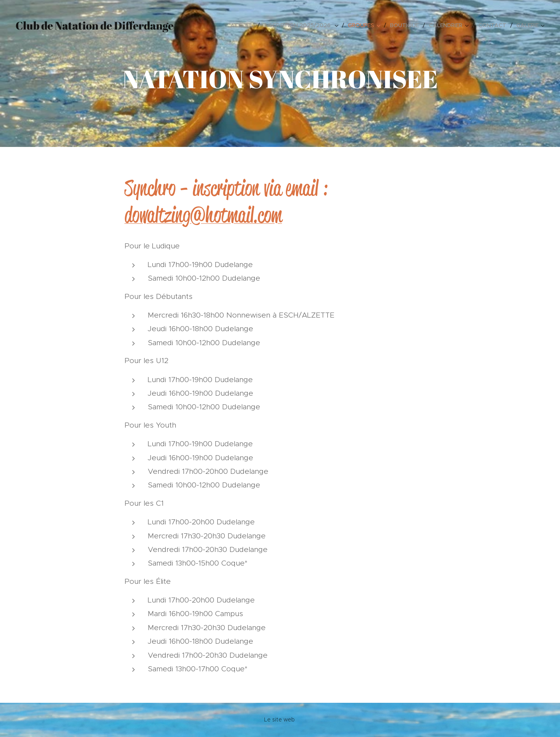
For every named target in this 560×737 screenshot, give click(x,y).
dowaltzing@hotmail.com (203, 215)
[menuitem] (244, 25)
